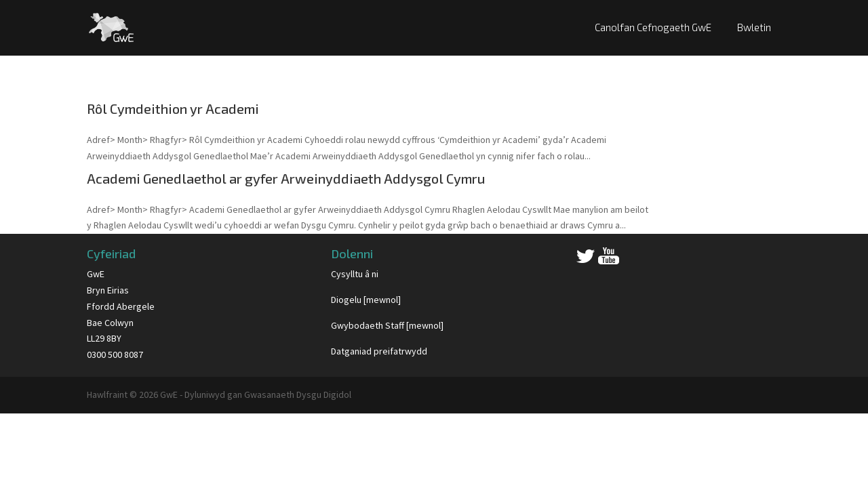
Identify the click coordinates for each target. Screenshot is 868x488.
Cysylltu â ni (355, 274)
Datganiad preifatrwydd (379, 351)
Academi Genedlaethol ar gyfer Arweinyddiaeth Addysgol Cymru (286, 178)
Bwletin (754, 27)
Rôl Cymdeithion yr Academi (173, 108)
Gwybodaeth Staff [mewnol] (387, 325)
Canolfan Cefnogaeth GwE (653, 27)
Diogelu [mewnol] (366, 300)
